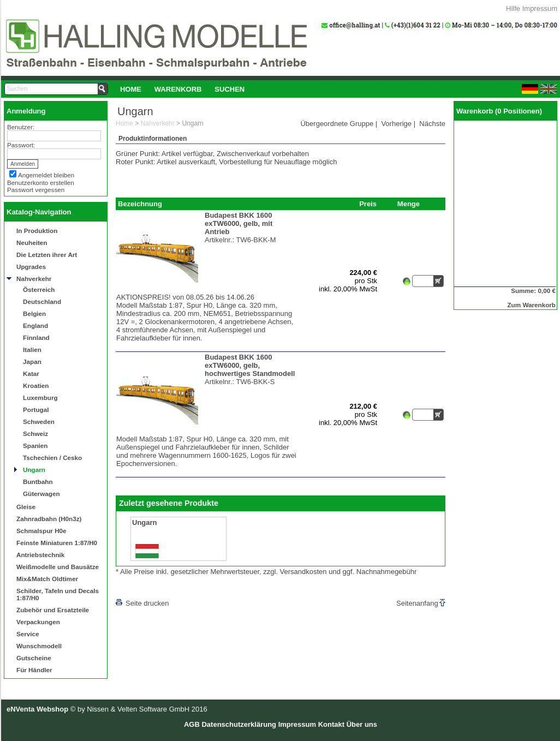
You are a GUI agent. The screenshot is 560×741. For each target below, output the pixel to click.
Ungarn (34, 470)
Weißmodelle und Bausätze (58, 567)
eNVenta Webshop (37, 709)
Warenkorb (178, 89)
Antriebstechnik (40, 555)
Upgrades (31, 267)
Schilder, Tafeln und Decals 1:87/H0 (58, 594)
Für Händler (34, 670)
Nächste (432, 124)
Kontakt (331, 724)
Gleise (26, 507)
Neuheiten (32, 243)
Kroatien (36, 386)
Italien (32, 349)
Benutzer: (21, 127)
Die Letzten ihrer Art (47, 255)
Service (28, 634)
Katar (31, 374)
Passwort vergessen (36, 190)
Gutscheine (34, 658)
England (35, 325)
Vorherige (396, 124)
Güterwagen (41, 494)
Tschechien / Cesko (52, 458)
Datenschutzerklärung (239, 724)
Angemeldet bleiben (46, 175)
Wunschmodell (39, 646)
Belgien (34, 313)
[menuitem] (131, 89)
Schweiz (35, 434)
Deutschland (42, 301)
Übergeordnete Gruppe (337, 124)
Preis (368, 204)
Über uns (362, 724)
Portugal (36, 410)
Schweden (39, 422)
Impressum (540, 8)
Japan (32, 361)
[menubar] (182, 89)
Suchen (230, 89)
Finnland (36, 337)
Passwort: (21, 145)
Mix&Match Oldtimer (47, 579)
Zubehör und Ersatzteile (53, 610)
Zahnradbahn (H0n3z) (49, 519)
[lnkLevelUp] (138, 588)
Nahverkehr (34, 279)
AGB (192, 724)
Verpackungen (38, 622)
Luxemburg (40, 398)
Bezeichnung (140, 204)
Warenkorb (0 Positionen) (499, 111)
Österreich (39, 289)
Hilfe (513, 8)
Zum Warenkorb (531, 305)
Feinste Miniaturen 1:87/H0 (57, 543)
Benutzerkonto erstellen (41, 183)
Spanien (35, 446)
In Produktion (37, 231)
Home (131, 89)
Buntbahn (38, 482)
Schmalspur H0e (41, 531)
